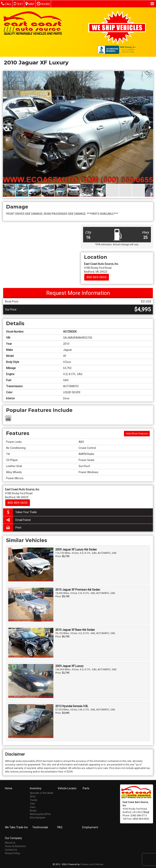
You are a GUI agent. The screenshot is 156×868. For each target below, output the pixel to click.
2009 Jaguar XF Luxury (69, 666)
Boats (33, 810)
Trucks (34, 800)
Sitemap (99, 864)
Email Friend (17, 520)
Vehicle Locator (67, 788)
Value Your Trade (20, 512)
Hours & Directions (15, 846)
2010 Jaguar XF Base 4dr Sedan (75, 630)
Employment (90, 827)
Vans (33, 807)
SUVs (33, 796)
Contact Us (11, 849)
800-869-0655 (97, 277)
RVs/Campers (38, 817)
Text (18, 4)
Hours (43, 4)
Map (30, 4)
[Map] (146, 812)
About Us (10, 842)
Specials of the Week (42, 793)
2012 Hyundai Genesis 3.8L (72, 706)
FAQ (60, 827)
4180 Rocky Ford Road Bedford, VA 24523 (101, 268)
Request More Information (78, 293)
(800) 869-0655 (141, 818)
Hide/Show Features (137, 434)
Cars (32, 803)
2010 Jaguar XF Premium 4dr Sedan (78, 590)
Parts (86, 788)
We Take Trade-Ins (16, 827)
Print (12, 528)
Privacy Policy (12, 853)
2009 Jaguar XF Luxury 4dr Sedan (76, 549)
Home (9, 788)
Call (6, 4)
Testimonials (40, 827)
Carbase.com (87, 864)
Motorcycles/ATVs (40, 814)
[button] (150, 75)
